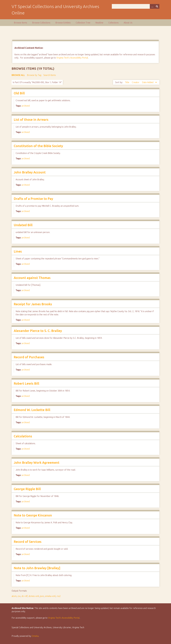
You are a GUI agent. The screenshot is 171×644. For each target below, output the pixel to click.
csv (19, 596)
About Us (128, 23)
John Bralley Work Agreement (37, 463)
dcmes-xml (34, 596)
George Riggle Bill (27, 489)
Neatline (99, 23)
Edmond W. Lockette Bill (32, 410)
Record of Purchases (29, 357)
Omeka (35, 636)
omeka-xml (50, 596)
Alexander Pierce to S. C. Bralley (38, 331)
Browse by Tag (34, 75)
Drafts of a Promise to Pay (33, 199)
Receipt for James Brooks (33, 304)
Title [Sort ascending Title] (127, 82)
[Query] (136, 6)
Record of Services (28, 542)
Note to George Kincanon (33, 515)
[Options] (152, 6)
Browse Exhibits (63, 23)
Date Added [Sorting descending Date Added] (148, 82)
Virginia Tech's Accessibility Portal (72, 58)
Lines (18, 251)
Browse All (18, 75)
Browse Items (21, 23)
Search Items (50, 75)
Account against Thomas (32, 278)
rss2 (59, 596)
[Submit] (157, 6)
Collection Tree (83, 23)
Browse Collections (41, 23)
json (42, 596)
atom (14, 596)
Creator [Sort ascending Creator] (136, 82)
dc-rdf (25, 596)
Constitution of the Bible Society (38, 146)
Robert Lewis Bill (26, 383)
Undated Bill (23, 225)
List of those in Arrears (31, 120)
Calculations (23, 436)
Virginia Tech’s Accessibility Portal (64, 618)
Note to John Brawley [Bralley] (37, 568)
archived (26, 106)
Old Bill (19, 93)
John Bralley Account (30, 172)
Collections (113, 23)
